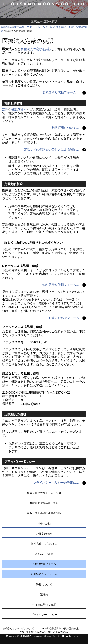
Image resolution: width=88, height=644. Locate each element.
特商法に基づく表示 (44, 605)
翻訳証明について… (65, 128)
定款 (5, 109)
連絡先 (44, 595)
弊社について (44, 584)
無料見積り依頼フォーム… (61, 92)
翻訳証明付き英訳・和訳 (44, 503)
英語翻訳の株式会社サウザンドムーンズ (24, 27)
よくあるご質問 (44, 554)
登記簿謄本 (19, 109)
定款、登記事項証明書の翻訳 (44, 513)
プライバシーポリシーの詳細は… (56, 483)
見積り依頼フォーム (44, 564)
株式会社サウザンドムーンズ (44, 493)
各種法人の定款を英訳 (36, 49)
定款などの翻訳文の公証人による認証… (52, 149)
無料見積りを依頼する (44, 544)
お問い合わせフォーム (64, 318)
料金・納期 (44, 524)
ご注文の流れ (44, 534)
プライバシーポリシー (44, 615)
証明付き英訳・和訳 (62, 27)
